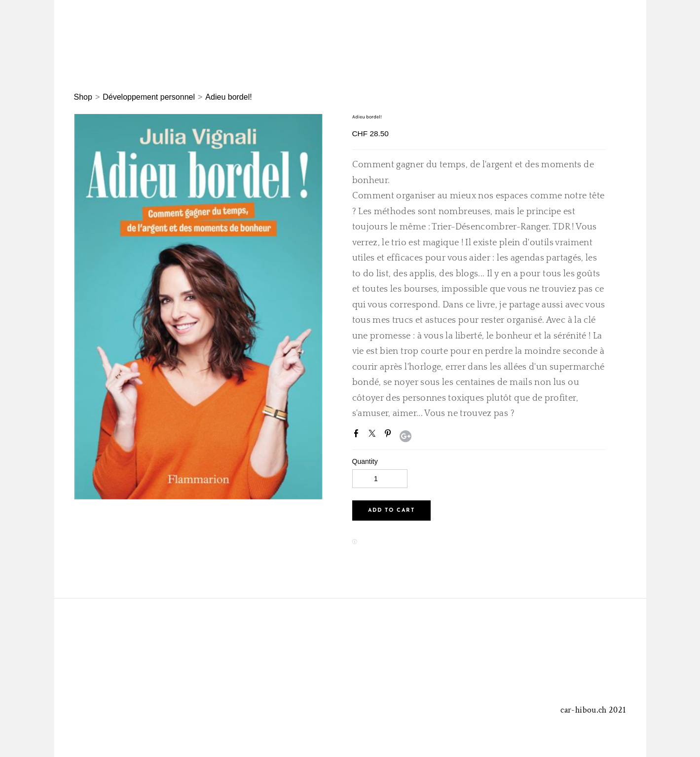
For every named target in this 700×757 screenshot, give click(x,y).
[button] (391, 511)
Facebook (358, 435)
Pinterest (390, 435)
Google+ (405, 436)
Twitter (374, 435)
